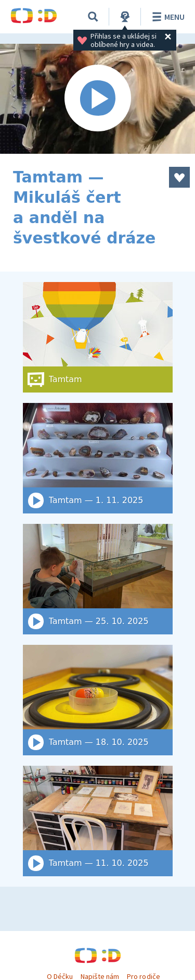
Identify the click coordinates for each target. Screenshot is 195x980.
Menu (167, 17)
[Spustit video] (97, 99)
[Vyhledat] (93, 17)
